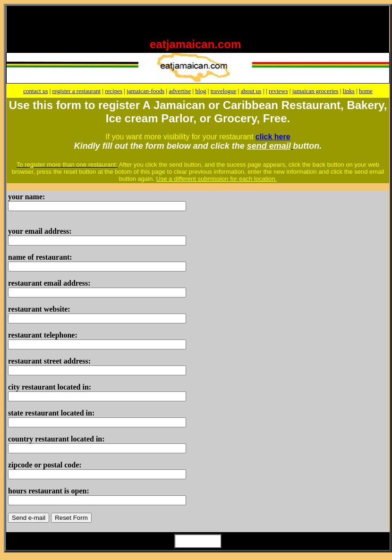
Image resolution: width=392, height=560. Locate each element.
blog (200, 91)
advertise (180, 91)
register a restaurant (77, 91)
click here (273, 137)
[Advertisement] (121, 20)
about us (251, 91)
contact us (35, 91)
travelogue (224, 91)
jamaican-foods (145, 91)
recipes (114, 91)
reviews (278, 91)
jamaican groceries (315, 91)
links (349, 91)
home (366, 91)
